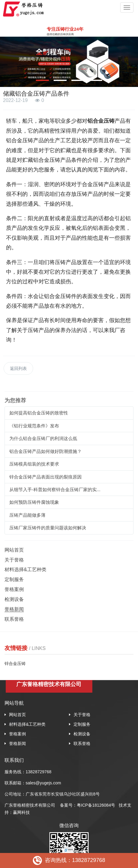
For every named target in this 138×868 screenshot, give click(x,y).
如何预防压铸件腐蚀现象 (34, 502)
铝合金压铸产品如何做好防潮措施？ (45, 451)
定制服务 (14, 579)
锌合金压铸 (15, 663)
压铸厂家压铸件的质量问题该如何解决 (48, 528)
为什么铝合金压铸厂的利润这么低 (43, 438)
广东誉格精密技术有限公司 (30, 805)
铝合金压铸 (101, 121)
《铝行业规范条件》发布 (34, 426)
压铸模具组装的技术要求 (34, 464)
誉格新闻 (14, 609)
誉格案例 (14, 589)
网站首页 (14, 550)
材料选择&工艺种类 (25, 569)
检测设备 (14, 599)
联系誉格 (14, 619)
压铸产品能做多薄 (27, 515)
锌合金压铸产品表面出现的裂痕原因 (45, 477)
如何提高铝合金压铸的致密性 (39, 413)
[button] (42, 80)
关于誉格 (14, 560)
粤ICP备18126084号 (97, 805)
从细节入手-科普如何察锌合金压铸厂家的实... (55, 489)
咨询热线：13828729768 (69, 860)
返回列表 (18, 368)
